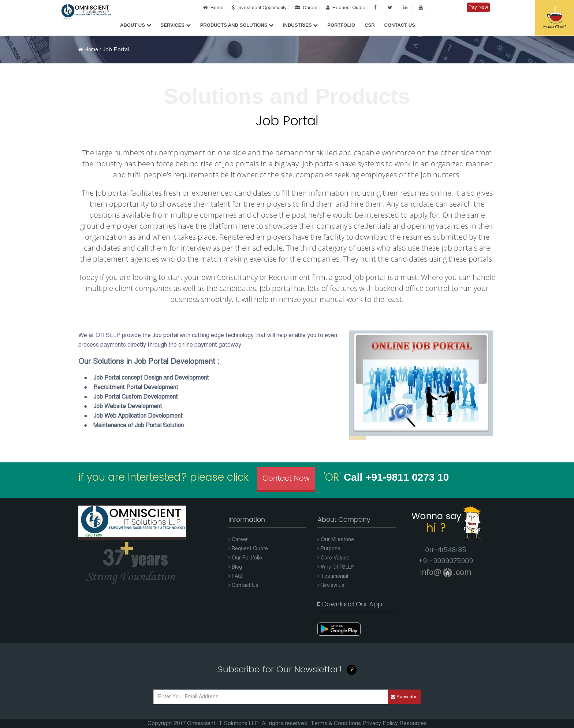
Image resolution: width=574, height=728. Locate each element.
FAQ (235, 576)
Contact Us (400, 25)
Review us (331, 585)
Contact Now (286, 479)
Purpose (329, 549)
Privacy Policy (380, 723)
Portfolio (341, 25)
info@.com (446, 572)
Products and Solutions (237, 25)
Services (176, 25)
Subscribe (404, 697)
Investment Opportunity (258, 8)
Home (212, 8)
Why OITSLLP (336, 567)
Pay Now (478, 7)
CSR (370, 25)
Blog (235, 567)
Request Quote (345, 8)
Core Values (333, 558)
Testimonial (333, 576)
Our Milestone (336, 539)
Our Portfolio (245, 558)
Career (305, 8)
